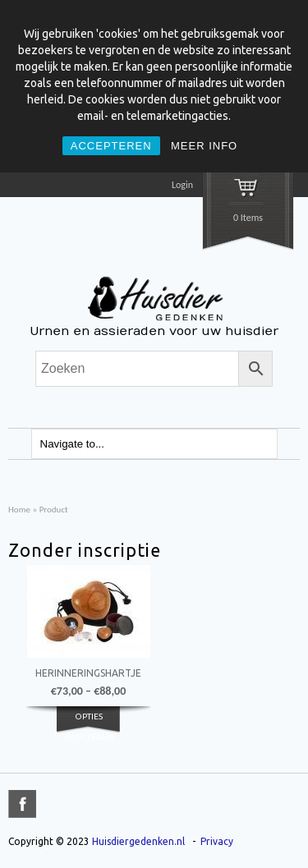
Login (182, 185)
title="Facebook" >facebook (22, 804)
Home (19, 509)
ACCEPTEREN (111, 146)
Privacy (217, 841)
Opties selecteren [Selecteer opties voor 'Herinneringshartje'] (88, 726)
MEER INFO (204, 146)
